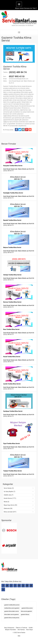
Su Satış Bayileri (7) (9, 492)
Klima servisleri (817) (10, 512)
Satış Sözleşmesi (9, 628)
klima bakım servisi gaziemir (12, 615)
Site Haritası (21, 630)
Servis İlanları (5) (9, 488)
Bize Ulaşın (30, 630)
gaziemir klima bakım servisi (12, 611)
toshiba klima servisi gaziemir (12, 608)
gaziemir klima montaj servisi (12, 618)
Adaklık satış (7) (9, 495)
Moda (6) (6, 502)
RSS (19, 636)
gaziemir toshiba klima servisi (12, 605)
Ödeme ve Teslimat (21, 628)
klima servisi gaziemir (26, 611)
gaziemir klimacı (25, 615)
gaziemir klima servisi (27, 608)
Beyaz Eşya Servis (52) (10, 505)
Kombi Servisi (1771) (10, 498)
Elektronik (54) (8, 508)
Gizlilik (31, 628)
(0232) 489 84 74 (8, 171)
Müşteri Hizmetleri (11, 630)
